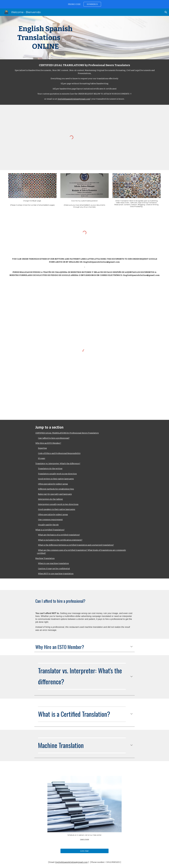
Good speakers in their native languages (57, 509)
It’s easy (42, 458)
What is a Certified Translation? (50, 530)
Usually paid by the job (48, 525)
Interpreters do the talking (50, 499)
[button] (166, 12)
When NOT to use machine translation (56, 574)
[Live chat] (84, 851)
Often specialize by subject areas (53, 484)
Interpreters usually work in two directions (58, 504)
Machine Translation (45, 558)
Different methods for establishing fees (56, 489)
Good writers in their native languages (56, 479)
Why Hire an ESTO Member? (48, 443)
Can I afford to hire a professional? (54, 438)
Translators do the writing (50, 469)
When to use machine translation (53, 563)
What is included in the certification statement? (60, 540)
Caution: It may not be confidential (54, 569)
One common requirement (50, 520)
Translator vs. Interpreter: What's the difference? (58, 464)
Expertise (42, 448)
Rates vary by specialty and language (55, 494)
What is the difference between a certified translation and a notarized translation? (76, 545)
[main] (45, 38)
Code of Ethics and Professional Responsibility (59, 453)
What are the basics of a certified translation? (59, 535)
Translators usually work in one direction (57, 474)
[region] (84, 4)
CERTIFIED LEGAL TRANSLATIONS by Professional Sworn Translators (67, 433)
